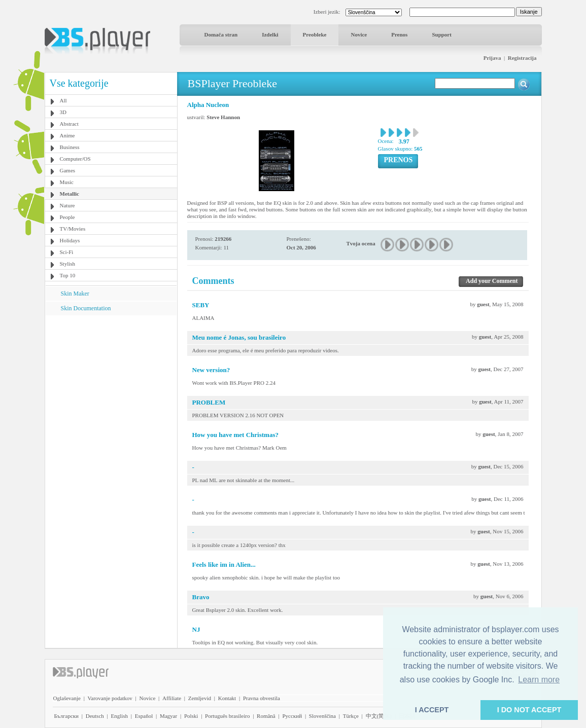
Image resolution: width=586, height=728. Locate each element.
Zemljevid (200, 698)
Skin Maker (75, 294)
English (119, 716)
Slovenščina (322, 716)
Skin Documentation (86, 308)
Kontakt (227, 698)
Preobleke (315, 34)
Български (67, 716)
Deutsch (95, 716)
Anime (67, 135)
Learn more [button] (539, 680)
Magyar (168, 716)
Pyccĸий (292, 716)
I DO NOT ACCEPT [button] (529, 710)
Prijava (492, 58)
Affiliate (172, 698)
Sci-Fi (67, 252)
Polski (191, 716)
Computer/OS (75, 159)
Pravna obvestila (262, 698)
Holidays (70, 240)
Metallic (70, 194)
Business (70, 147)
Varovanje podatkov (110, 698)
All (63, 100)
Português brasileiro (227, 716)
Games (68, 170)
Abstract (69, 124)
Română (266, 716)
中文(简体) (379, 716)
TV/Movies (73, 229)
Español (144, 716)
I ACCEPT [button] (432, 710)
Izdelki (270, 34)
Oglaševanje (67, 698)
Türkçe (351, 716)
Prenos (399, 34)
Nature (67, 205)
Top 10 (68, 275)
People (67, 217)
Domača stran (221, 34)
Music (67, 182)
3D (63, 112)
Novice (359, 34)
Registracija (522, 58)
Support (442, 34)
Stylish (68, 264)
